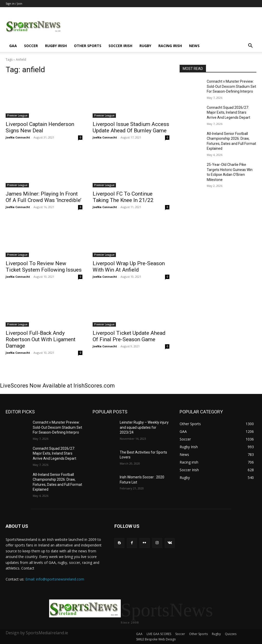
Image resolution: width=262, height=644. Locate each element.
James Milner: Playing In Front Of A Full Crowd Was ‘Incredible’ (43, 197)
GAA (13, 46)
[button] (250, 46)
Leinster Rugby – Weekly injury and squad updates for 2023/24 (144, 427)
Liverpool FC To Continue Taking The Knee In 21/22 (123, 197)
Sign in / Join (14, 3)
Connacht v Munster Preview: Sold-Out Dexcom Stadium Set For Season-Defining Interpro (231, 86)
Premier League (17, 115)
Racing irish (170, 46)
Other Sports (88, 46)
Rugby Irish (56, 46)
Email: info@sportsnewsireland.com (55, 579)
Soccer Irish (120, 46)
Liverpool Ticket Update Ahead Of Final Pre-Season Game (129, 336)
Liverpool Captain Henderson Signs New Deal (40, 127)
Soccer (31, 46)
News (194, 46)
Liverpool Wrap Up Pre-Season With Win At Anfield (129, 267)
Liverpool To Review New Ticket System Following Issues (44, 267)
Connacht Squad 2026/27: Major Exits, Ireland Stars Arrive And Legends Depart (228, 112)
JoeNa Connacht (18, 137)
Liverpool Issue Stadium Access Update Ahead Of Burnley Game (131, 127)
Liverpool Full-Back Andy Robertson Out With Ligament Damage (41, 339)
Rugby (145, 46)
